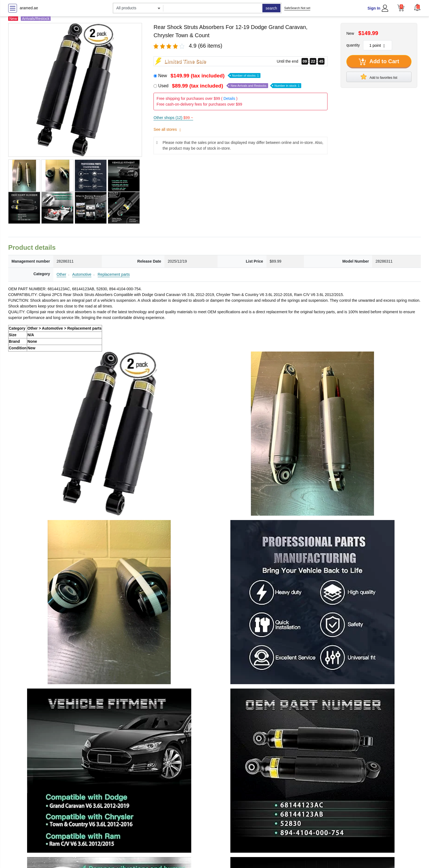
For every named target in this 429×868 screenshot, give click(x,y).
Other (61, 274)
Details (229, 98)
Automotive (82, 274)
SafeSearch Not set (297, 8)
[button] (417, 7)
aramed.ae (29, 8)
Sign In (374, 8)
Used (230, 86)
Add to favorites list (379, 77)
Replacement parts (114, 274)
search (271, 8)
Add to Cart (379, 62)
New (209, 76)
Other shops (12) (173, 118)
